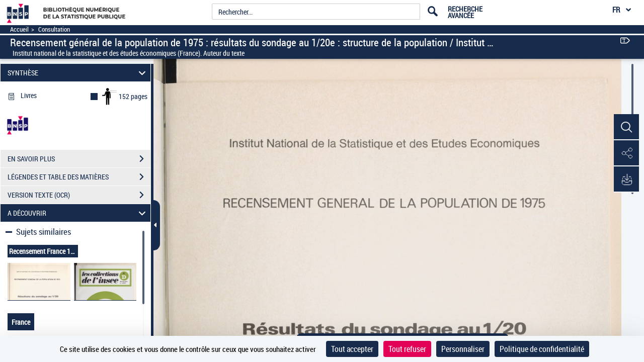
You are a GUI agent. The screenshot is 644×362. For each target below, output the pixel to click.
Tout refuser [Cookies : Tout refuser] (407, 349)
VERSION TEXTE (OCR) (79, 195)
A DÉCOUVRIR (78, 213)
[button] (626, 127)
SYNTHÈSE (78, 73)
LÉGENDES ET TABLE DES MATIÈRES (79, 177)
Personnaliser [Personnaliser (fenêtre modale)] (463, 349)
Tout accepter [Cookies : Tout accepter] (352, 349)
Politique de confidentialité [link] (542, 349)
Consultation (54, 29)
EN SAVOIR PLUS (79, 159)
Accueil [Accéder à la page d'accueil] (19, 29)
